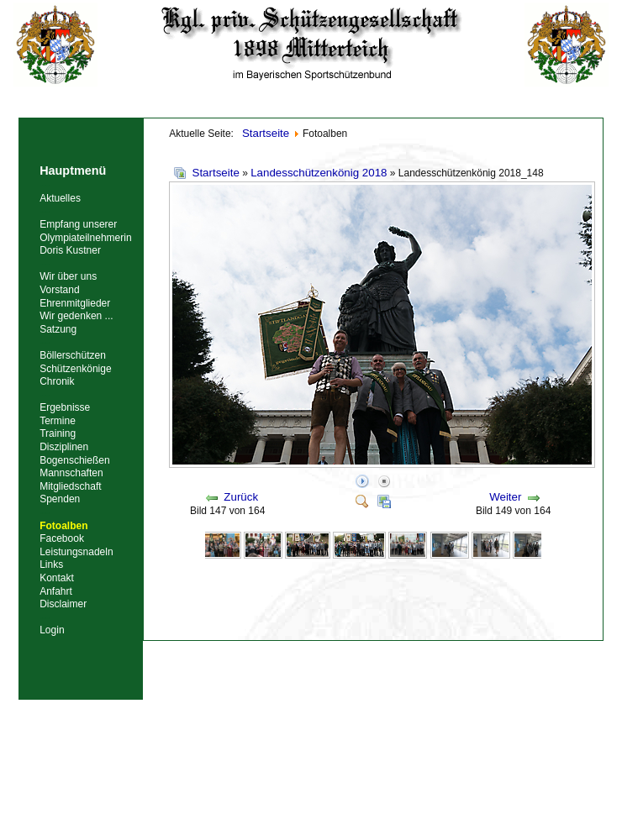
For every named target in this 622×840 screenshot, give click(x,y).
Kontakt (57, 578)
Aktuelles (60, 198)
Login (52, 630)
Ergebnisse (65, 407)
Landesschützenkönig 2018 (319, 173)
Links (51, 564)
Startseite (216, 173)
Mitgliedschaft (70, 486)
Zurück (241, 497)
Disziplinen (64, 447)
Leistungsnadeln (76, 552)
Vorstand (59, 290)
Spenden (60, 499)
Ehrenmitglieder (75, 303)
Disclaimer (63, 604)
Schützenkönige (75, 369)
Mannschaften (71, 473)
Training (58, 433)
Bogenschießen (74, 460)
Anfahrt (56, 591)
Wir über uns (68, 276)
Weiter (505, 497)
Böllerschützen (73, 355)
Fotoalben (63, 526)
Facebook (62, 538)
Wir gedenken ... (76, 316)
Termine (58, 421)
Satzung (58, 329)
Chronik (57, 381)
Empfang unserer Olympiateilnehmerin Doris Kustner (85, 237)
